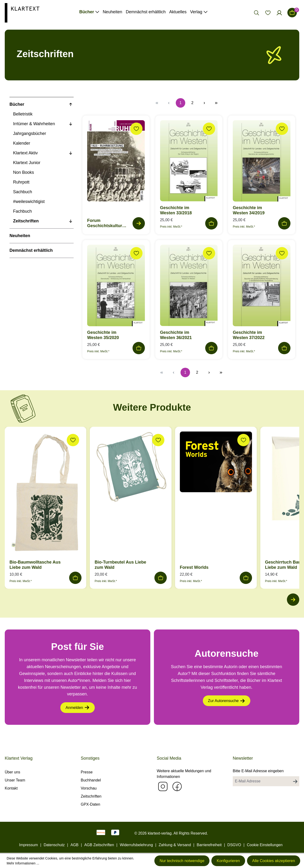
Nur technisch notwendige (164, 860)
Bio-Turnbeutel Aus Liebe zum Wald (121, 565)
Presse (87, 772)
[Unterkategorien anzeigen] (71, 104)
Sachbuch (23, 192)
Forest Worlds (194, 567)
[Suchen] (256, 13)
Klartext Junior (27, 163)
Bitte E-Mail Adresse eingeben (258, 771)
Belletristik (23, 114)
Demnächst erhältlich (31, 250)
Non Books (24, 172)
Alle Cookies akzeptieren (270, 860)
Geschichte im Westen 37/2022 (249, 335)
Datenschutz (54, 845)
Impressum (28, 845)
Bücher (17, 104)
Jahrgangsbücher (30, 133)
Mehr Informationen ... (36, 863)
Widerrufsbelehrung (136, 845)
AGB (75, 845)
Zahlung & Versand (175, 845)
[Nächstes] (292, 601)
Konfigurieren (217, 860)
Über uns (12, 772)
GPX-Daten (90, 804)
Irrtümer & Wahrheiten (34, 124)
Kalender (22, 143)
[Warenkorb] (292, 13)
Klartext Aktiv (25, 153)
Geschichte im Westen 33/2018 (176, 210)
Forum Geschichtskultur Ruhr (105, 223)
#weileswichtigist (29, 202)
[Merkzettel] (268, 13)
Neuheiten (20, 236)
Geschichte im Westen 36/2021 (176, 335)
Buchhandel (91, 780)
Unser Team (15, 780)
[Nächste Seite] (204, 103)
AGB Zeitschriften (99, 845)
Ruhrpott (21, 182)
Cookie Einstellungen (265, 845)
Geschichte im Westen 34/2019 (249, 210)
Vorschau (89, 788)
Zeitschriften (26, 221)
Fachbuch (22, 211)
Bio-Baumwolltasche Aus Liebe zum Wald (35, 565)
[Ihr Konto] (279, 13)
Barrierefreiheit (209, 845)
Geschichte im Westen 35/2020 (103, 335)
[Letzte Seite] (216, 103)
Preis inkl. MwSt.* (171, 227)
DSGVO (234, 845)
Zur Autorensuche (226, 703)
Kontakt (11, 788)
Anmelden (77, 710)
